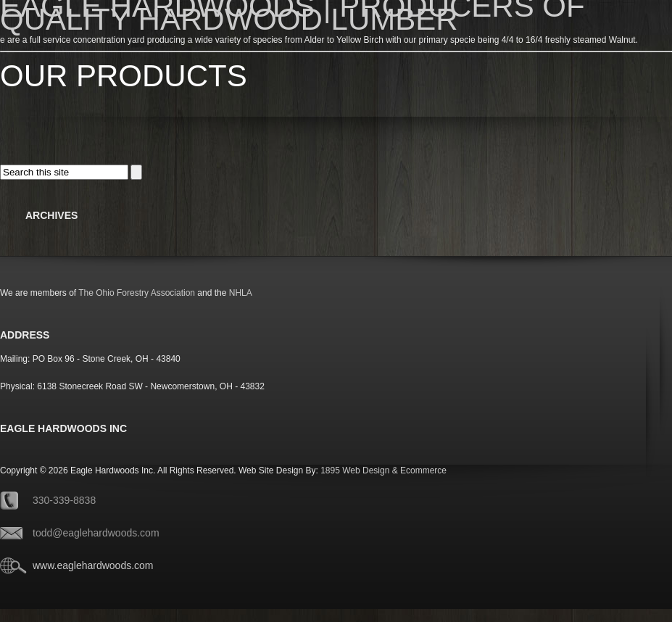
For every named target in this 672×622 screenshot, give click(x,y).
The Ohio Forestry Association (137, 293)
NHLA (241, 293)
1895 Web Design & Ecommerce (383, 470)
